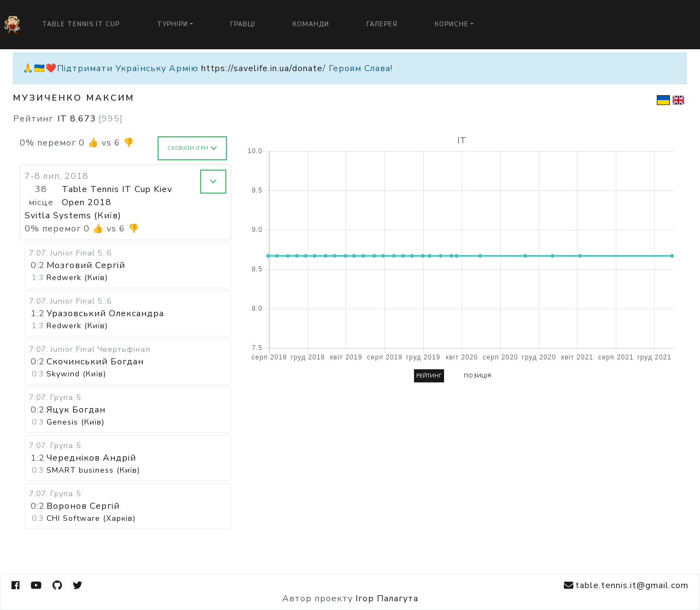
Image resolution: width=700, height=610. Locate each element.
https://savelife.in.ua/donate (262, 68)
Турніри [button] (173, 24)
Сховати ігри (192, 148)
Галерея (382, 24)
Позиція (477, 376)
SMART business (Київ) (93, 470)
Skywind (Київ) (76, 374)
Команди (311, 24)
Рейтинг (429, 376)
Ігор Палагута (387, 599)
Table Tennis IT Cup (81, 24)
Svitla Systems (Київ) (73, 216)
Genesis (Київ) (75, 422)
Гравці (243, 24)
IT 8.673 (90, 119)
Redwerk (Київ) (77, 278)
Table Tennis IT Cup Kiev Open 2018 (117, 196)
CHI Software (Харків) (91, 518)
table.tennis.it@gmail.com (626, 586)
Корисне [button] (452, 24)
